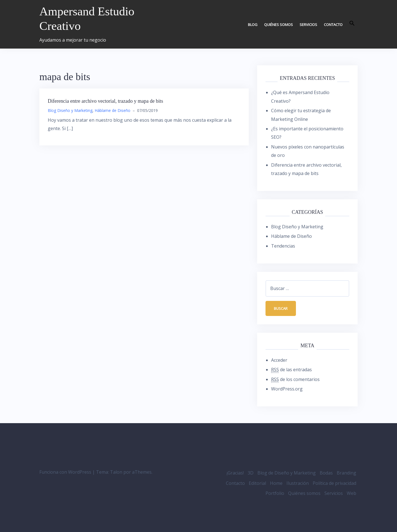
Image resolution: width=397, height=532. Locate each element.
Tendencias (283, 246)
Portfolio (275, 493)
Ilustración (298, 483)
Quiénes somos (278, 25)
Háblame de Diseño (113, 110)
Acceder (279, 360)
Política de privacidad (334, 483)
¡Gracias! (235, 473)
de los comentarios (295, 379)
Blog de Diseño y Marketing (287, 473)
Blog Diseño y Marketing (70, 110)
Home (276, 483)
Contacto (333, 25)
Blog (253, 25)
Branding (346, 473)
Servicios (308, 25)
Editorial (257, 483)
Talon (116, 472)
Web (351, 493)
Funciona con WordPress (65, 472)
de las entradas (291, 370)
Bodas (326, 473)
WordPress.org (287, 389)
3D (251, 473)
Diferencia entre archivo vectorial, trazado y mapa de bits (105, 101)
